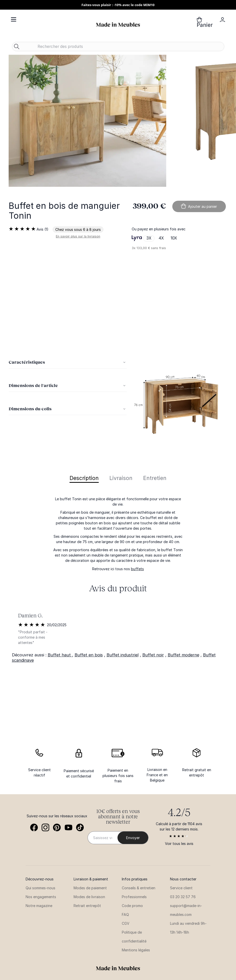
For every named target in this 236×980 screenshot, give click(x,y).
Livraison (121, 478)
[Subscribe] (133, 838)
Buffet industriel (123, 655)
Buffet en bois (89, 655)
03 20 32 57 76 (183, 897)
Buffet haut (60, 655)
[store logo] (118, 25)
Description (84, 478)
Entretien (155, 478)
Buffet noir (153, 655)
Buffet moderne (183, 655)
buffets (137, 569)
